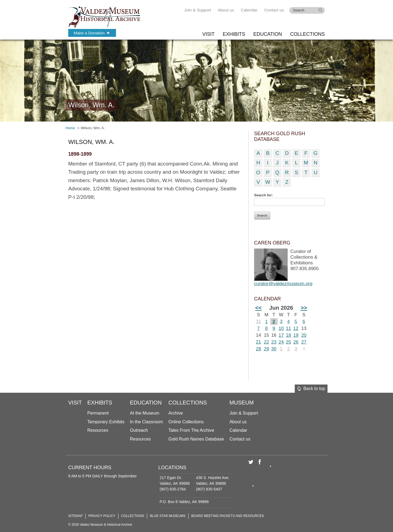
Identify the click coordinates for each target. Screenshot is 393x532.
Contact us (274, 10)
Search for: (264, 195)
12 (296, 328)
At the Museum (145, 413)
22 (267, 342)
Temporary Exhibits (106, 422)
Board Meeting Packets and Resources (228, 516)
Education (268, 34)
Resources (98, 430)
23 (274, 342)
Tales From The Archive (191, 430)
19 (296, 335)
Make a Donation (92, 33)
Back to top (311, 388)
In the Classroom (146, 422)
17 (281, 335)
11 (289, 328)
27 (304, 342)
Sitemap (75, 516)
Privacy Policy (102, 516)
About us (226, 10)
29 (267, 349)
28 (258, 349)
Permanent (98, 413)
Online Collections (186, 422)
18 (289, 335)
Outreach (139, 430)
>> (304, 308)
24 (281, 342)
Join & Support (198, 10)
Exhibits (234, 34)
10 (281, 328)
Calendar (249, 10)
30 (274, 349)
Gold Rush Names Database (196, 439)
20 (304, 335)
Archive (176, 413)
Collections (307, 34)
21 (258, 342)
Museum (242, 403)
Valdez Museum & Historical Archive (104, 16)
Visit (208, 34)
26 (296, 342)
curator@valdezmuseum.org (283, 284)
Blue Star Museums (168, 516)
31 (258, 322)
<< (258, 308)
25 (289, 342)
